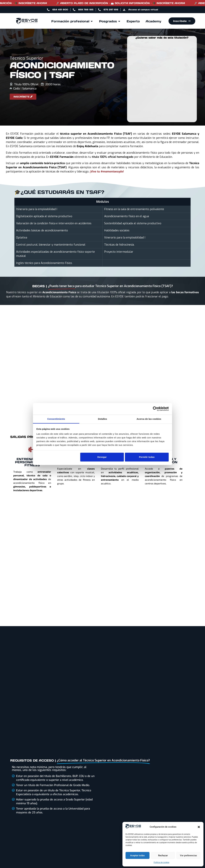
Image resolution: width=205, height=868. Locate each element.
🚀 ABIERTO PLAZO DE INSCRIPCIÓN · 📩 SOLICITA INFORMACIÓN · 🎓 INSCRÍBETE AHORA (131, 3)
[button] (199, 827)
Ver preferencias (188, 856)
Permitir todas (147, 457)
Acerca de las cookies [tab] (149, 419)
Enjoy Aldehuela (87, 146)
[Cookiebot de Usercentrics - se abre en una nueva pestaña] (155, 409)
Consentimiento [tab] (56, 419)
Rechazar (163, 856)
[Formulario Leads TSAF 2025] (162, 80)
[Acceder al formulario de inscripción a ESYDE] (23, 97)
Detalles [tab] (102, 419)
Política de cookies (161, 862)
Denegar (102, 457)
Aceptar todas (137, 856)
